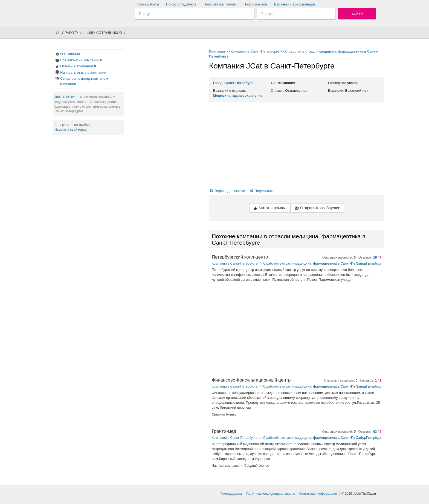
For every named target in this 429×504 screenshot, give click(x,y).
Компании (217, 51)
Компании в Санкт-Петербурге (255, 51)
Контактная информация (318, 494)
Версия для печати (227, 191)
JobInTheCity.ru (66, 97)
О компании (67, 54)
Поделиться (261, 191)
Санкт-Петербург (239, 83)
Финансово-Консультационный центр (251, 380)
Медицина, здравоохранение (238, 96)
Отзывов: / (370, 257)
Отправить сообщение (317, 208)
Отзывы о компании (75, 67)
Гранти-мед (224, 431)
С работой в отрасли (316, 264)
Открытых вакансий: (339, 257)
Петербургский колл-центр (240, 257)
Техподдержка (231, 494)
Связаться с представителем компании (81, 81)
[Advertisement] (165, 131)
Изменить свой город (70, 130)
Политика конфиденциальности (270, 494)
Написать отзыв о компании (80, 73)
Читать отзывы (269, 208)
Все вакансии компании (79, 61)
